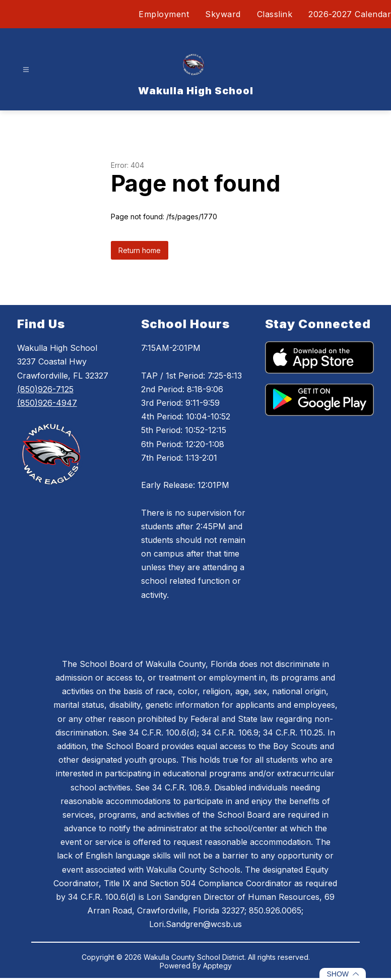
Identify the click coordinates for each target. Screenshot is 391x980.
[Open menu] (26, 70)
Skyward (223, 14)
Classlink (275, 14)
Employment (164, 14)
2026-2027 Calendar (350, 14)
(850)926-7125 (45, 389)
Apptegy (217, 966)
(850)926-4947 (47, 403)
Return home (140, 250)
